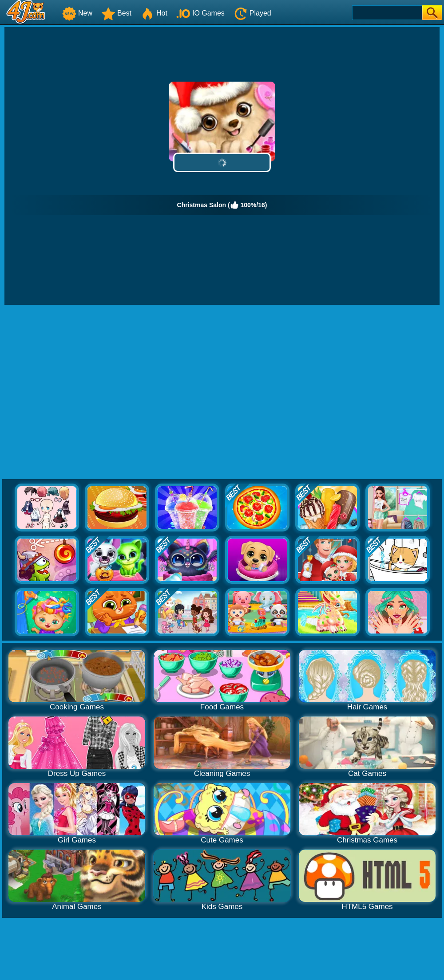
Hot (154, 13)
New (77, 13)
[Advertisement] (83, 392)
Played (252, 13)
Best (116, 13)
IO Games (200, 13)
